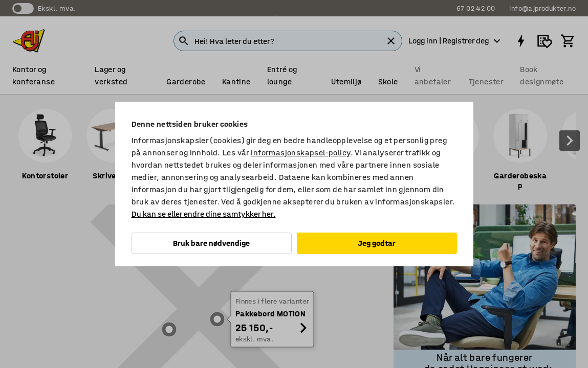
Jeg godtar (377, 243)
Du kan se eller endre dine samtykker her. (204, 214)
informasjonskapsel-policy (301, 153)
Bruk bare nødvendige (211, 243)
